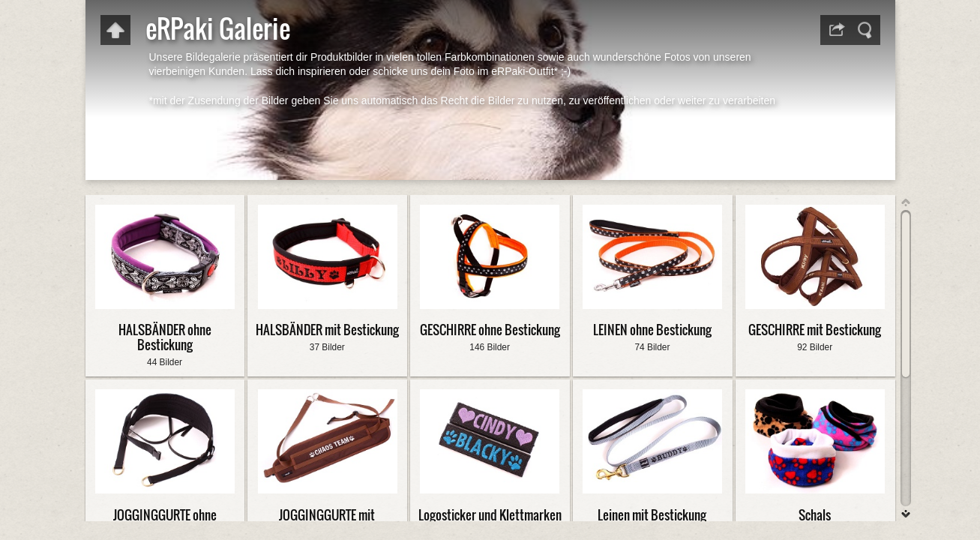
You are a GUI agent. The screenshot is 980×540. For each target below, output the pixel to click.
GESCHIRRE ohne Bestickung (490, 330)
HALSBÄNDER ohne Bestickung (165, 337)
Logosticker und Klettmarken (490, 515)
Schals (815, 515)
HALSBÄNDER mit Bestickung (327, 330)
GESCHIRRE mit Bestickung (815, 330)
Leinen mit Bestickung (652, 515)
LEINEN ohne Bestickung (652, 330)
